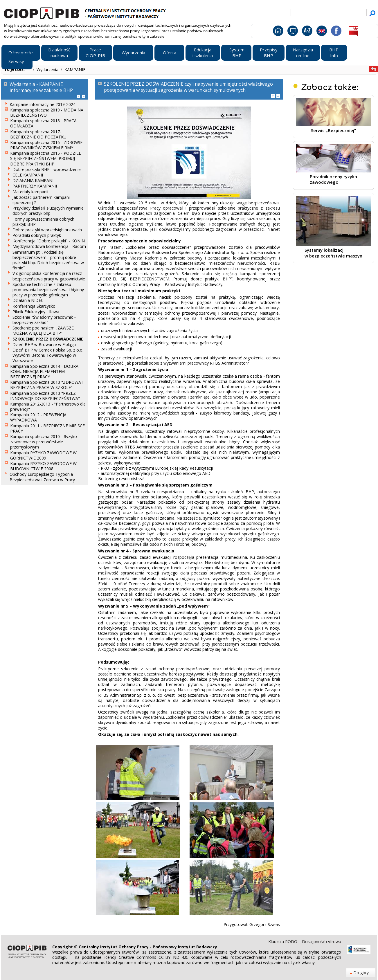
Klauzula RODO (283, 942)
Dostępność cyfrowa (322, 942)
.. (30, 70)
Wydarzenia (48, 70)
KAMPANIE (75, 70)
